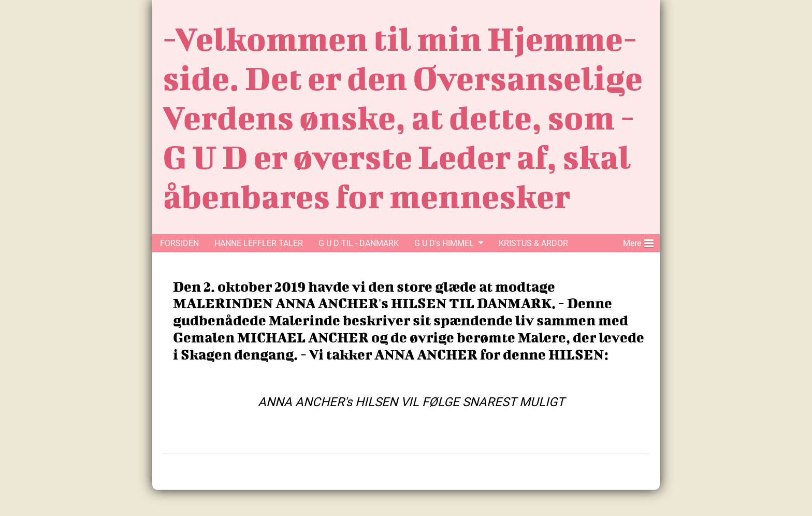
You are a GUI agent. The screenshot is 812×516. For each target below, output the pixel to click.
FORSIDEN (179, 243)
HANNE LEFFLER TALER (259, 243)
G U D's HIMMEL (444, 243)
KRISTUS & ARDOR (533, 243)
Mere (638, 241)
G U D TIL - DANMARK (359, 243)
